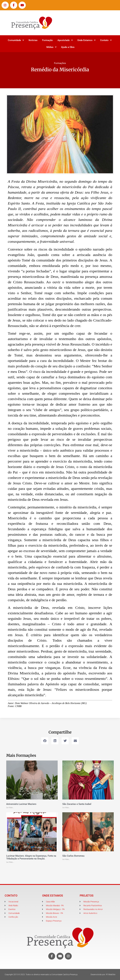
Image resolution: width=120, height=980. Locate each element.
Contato (106, 40)
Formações (60, 63)
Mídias (51, 47)
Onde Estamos (86, 40)
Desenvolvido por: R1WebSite (103, 975)
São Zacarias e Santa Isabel (77, 804)
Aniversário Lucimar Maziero (21, 804)
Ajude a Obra (68, 47)
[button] (45, 741)
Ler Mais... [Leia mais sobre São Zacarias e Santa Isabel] (66, 808)
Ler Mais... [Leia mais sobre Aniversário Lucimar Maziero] (10, 808)
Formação (47, 40)
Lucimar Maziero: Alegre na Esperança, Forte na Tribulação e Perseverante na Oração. (31, 857)
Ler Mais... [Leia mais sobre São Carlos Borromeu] (66, 859)
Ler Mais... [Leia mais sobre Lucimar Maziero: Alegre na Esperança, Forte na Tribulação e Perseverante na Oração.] (10, 862)
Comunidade (16, 40)
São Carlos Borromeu (73, 856)
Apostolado (65, 40)
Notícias (33, 40)
